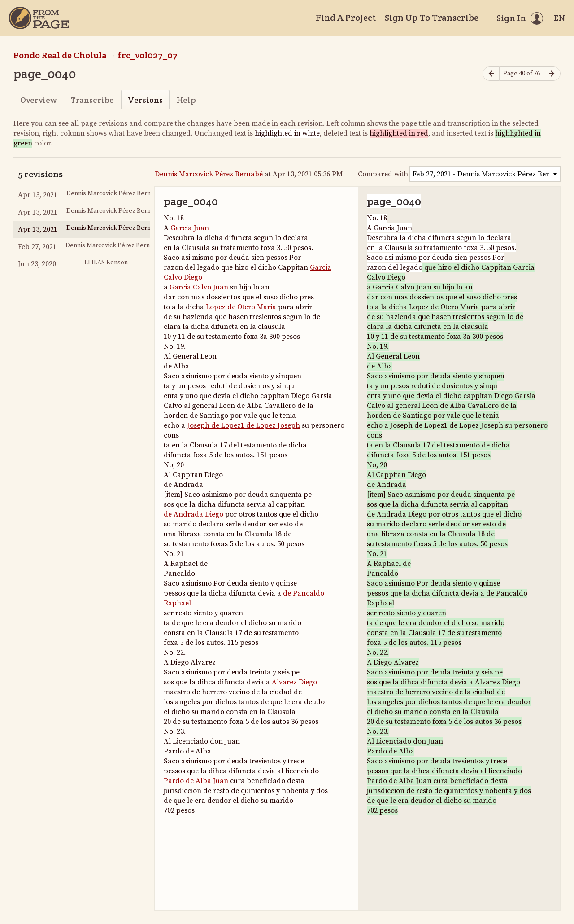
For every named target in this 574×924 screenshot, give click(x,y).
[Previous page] (491, 74)
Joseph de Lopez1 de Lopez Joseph (244, 425)
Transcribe (92, 100)
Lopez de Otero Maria (241, 307)
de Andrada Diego (194, 514)
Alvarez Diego (294, 682)
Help (186, 100)
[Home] (39, 18)
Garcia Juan (190, 228)
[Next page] (552, 74)
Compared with (383, 174)
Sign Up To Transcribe (432, 18)
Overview (38, 100)
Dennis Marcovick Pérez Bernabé (209, 174)
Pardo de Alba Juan (196, 781)
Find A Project (346, 18)
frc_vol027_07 (148, 55)
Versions (145, 100)
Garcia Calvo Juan (199, 287)
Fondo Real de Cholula (60, 55)
